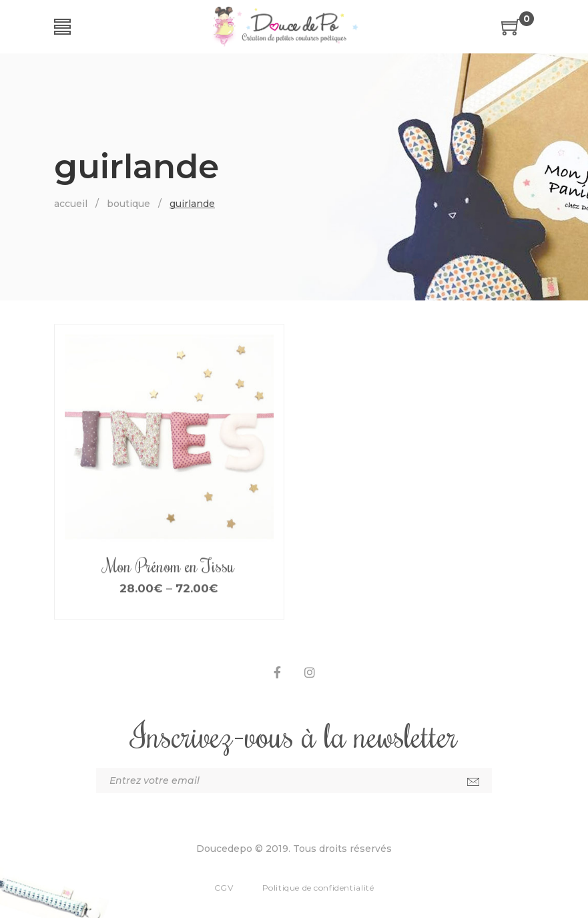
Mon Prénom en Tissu (169, 583)
